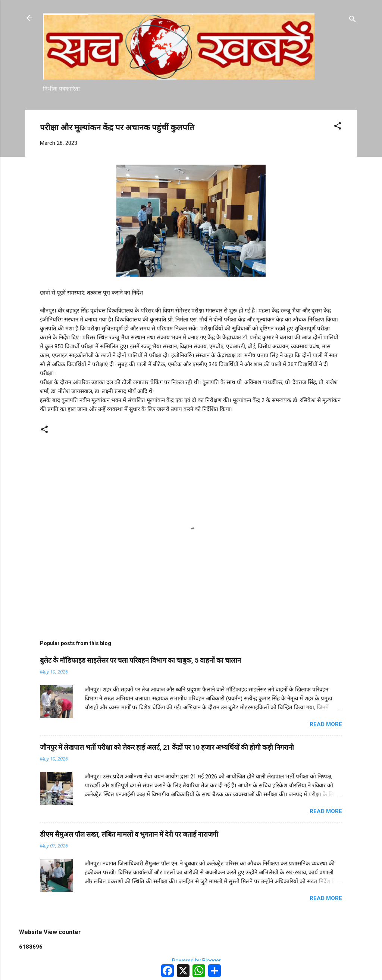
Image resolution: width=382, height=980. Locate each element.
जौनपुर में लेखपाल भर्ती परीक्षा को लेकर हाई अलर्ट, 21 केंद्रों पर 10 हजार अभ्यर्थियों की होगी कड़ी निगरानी (167, 747)
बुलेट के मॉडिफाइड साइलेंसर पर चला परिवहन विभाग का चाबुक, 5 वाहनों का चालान (140, 660)
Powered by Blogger (191, 961)
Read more (326, 724)
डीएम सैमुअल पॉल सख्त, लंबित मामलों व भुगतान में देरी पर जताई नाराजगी (129, 834)
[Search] (353, 20)
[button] (338, 127)
